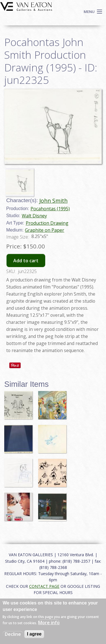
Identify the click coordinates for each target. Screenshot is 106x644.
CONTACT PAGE (44, 586)
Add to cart (26, 261)
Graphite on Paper (45, 230)
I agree (34, 634)
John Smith (53, 201)
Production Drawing (47, 223)
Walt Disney (34, 216)
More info (49, 623)
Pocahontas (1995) (50, 209)
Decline (13, 634)
